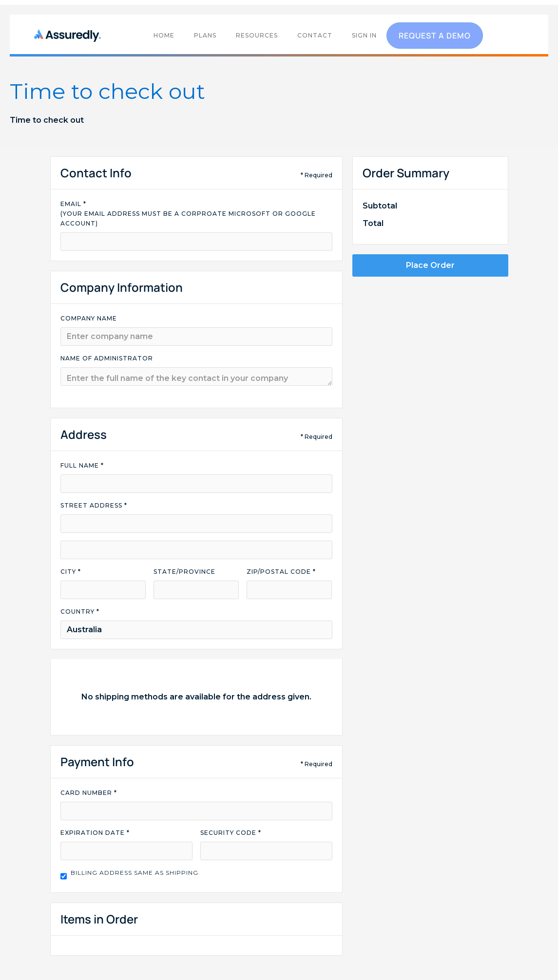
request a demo (435, 36)
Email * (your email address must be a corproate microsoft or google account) (188, 214)
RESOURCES (257, 35)
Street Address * (94, 505)
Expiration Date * (95, 833)
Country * (80, 612)
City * (71, 572)
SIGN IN (364, 35)
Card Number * (89, 793)
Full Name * (82, 465)
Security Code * (231, 833)
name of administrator (107, 358)
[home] (70, 36)
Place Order (430, 265)
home (164, 35)
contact (315, 35)
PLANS (205, 35)
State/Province (184, 572)
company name (89, 318)
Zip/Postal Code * (281, 572)
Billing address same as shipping (135, 873)
